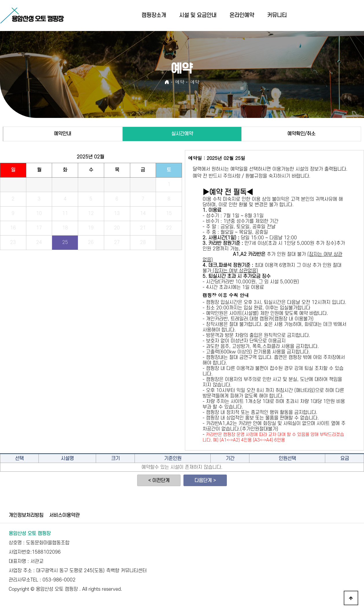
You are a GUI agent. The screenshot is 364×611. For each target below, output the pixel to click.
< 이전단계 (159, 481)
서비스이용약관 (64, 515)
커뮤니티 (277, 15)
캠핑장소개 (154, 15)
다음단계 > (205, 481)
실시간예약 (182, 134)
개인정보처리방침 (26, 515)
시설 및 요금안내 (198, 15)
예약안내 (62, 134)
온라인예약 (242, 15)
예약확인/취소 (301, 134)
